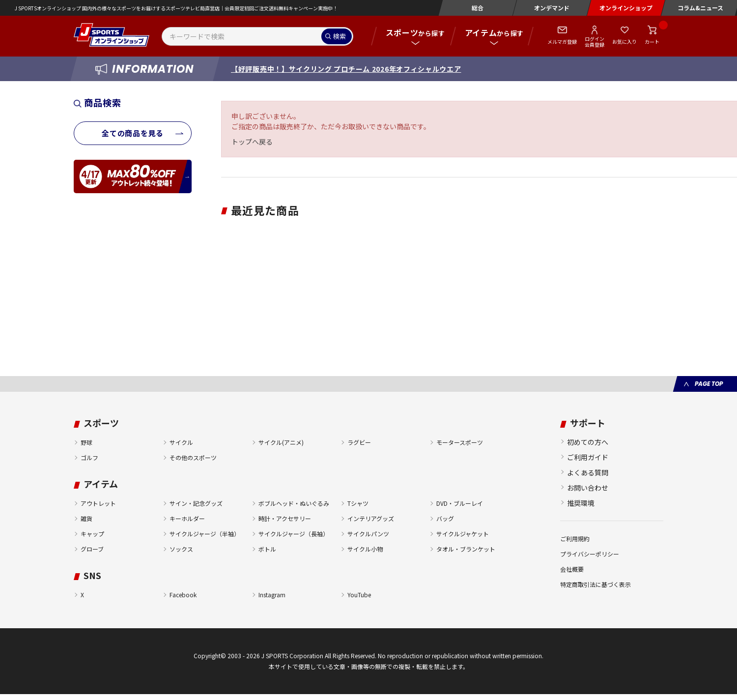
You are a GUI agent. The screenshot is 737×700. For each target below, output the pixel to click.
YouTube (359, 595)
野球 (86, 442)
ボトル (267, 549)
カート (652, 42)
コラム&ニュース (700, 8)
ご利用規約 (575, 539)
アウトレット (98, 503)
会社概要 (572, 569)
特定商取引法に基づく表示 (595, 584)
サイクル (181, 442)
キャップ (92, 534)
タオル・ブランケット (466, 549)
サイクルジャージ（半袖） (205, 534)
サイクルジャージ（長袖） (294, 534)
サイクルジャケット (463, 534)
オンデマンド (552, 8)
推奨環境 (581, 503)
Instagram (272, 595)
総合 (478, 8)
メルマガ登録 (562, 42)
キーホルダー (187, 518)
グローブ (92, 549)
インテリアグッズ (371, 518)
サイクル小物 (365, 549)
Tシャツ (358, 503)
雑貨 (86, 518)
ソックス (181, 549)
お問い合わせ (588, 488)
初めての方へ (588, 442)
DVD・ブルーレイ (460, 503)
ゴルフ (89, 457)
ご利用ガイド (588, 457)
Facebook (183, 595)
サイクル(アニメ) (281, 442)
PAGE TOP (709, 384)
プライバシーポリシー (590, 554)
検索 (340, 36)
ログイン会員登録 (595, 41)
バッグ (445, 518)
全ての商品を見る (133, 133)
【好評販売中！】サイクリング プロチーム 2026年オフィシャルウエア (346, 69)
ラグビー (359, 442)
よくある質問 (588, 472)
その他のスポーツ (193, 457)
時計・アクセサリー (285, 518)
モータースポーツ (460, 442)
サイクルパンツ (368, 534)
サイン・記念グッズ (196, 503)
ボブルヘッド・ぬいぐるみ (294, 503)
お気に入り (624, 42)
